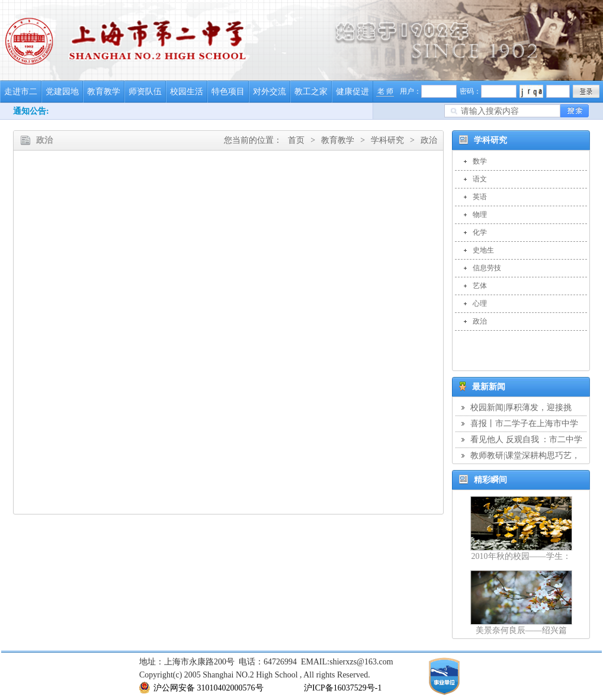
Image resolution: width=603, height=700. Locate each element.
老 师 (385, 91)
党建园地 (62, 92)
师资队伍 (145, 92)
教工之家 (311, 92)
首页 (296, 140)
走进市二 (21, 92)
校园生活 (187, 92)
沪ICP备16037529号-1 (343, 688)
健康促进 (352, 92)
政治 (429, 140)
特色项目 (228, 92)
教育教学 (104, 92)
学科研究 (387, 140)
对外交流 (270, 92)
